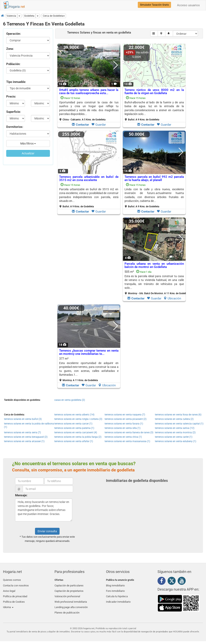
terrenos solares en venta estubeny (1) (176, 441)
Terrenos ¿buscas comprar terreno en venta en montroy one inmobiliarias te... (89, 352)
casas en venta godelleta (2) (70, 400)
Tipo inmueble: (16, 82)
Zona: (10, 49)
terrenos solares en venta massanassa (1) (127, 441)
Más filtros (28, 143)
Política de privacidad (15, 594)
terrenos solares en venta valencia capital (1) (179, 424)
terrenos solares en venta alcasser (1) (24, 441)
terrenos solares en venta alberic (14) (74, 415)
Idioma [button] (8, 604)
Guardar (99, 125)
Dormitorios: (15, 127)
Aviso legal (9, 590)
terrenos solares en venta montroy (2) (175, 432)
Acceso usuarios (188, 5)
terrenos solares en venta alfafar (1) (74, 441)
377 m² (89, 369)
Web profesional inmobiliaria (71, 599)
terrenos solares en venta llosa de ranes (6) (178, 415)
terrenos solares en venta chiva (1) (123, 437)
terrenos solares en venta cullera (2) (174, 419)
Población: (13, 64)
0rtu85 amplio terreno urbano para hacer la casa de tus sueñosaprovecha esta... (89, 92)
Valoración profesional (67, 594)
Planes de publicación (67, 608)
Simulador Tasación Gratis (154, 5)
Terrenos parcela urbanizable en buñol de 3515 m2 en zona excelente (89, 179)
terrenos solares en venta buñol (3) (23, 419)
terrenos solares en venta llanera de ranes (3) (129, 432)
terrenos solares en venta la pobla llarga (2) (78, 437)
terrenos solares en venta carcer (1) (73, 424)
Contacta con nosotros (16, 585)
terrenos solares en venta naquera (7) (125, 415)
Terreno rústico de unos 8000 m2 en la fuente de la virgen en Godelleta (154, 92)
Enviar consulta (47, 531)
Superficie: (13, 112)
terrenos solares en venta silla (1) (123, 428)
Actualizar (28, 153)
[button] (54, 16)
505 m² (156, 282)
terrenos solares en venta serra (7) (22, 432)
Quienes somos (12, 580)
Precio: (11, 97)
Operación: (13, 34)
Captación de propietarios (69, 590)
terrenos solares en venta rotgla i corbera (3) (78, 419)
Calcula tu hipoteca (117, 594)
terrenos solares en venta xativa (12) (175, 428)
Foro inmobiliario (115, 590)
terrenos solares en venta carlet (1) (174, 437)
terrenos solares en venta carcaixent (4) (76, 432)
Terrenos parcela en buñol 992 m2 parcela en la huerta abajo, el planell (154, 179)
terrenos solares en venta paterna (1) (74, 428)
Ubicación (172, 298)
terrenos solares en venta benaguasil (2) (26, 437)
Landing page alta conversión (71, 604)
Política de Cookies (14, 599)
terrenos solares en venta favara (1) (124, 424)
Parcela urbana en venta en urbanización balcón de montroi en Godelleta (154, 265)
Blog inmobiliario (115, 585)
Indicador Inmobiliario (118, 599)
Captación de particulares (69, 585)
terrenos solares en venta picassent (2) (126, 419)
